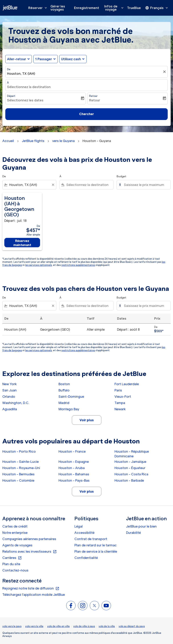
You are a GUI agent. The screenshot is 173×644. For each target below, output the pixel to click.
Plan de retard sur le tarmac (96, 545)
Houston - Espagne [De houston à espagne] (74, 462)
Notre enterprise (15, 533)
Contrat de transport (91, 539)
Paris (118, 390)
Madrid (64, 403)
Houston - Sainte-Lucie (21, 462)
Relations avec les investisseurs (30, 552)
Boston (64, 384)
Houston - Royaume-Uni (21, 468)
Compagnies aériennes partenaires (29, 539)
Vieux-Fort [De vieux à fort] (123, 397)
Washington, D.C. (16, 403)
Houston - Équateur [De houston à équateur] (130, 468)
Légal (79, 526)
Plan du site (11, 564)
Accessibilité (84, 533)
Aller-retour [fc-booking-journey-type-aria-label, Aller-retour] (17, 59)
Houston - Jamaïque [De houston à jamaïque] (130, 462)
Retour (93, 96)
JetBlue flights (33, 141)
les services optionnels (38, 265)
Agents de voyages (17, 545)
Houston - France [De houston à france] (72, 451)
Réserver (39, 8)
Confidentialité (86, 558)
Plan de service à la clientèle (96, 551)
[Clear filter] (53, 185)
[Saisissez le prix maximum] (145, 185)
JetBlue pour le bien (141, 526)
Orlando (9, 397)
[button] (46, 59)
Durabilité (133, 533)
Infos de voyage (115, 8)
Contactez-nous (15, 570)
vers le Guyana (63, 141)
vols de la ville (107, 626)
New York (10, 384)
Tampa (120, 403)
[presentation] (157, 8)
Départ (11, 96)
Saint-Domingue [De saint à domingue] (71, 397)
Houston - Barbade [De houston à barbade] (129, 480)
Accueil (8, 141)
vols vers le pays (12, 626)
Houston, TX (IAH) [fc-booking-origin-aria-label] (21, 74)
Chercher (86, 114)
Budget (121, 176)
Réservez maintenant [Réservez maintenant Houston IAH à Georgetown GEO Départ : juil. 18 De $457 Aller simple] (22, 243)
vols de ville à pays (84, 626)
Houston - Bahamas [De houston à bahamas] (74, 474)
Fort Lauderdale (127, 384)
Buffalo (64, 390)
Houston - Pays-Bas (74, 480)
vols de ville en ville (58, 626)
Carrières (12, 558)
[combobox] (29, 185)
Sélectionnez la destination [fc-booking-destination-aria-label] (29, 87)
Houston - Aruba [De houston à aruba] (72, 468)
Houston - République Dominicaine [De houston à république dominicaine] (132, 454)
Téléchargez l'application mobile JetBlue (34, 595)
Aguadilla (10, 409)
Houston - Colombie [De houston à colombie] (18, 480)
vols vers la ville (34, 626)
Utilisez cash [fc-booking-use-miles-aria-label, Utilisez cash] (71, 59)
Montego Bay (69, 409)
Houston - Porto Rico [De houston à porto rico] (19, 451)
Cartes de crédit (15, 526)
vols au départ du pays (132, 626)
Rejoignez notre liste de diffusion (31, 589)
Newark (120, 409)
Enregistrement (87, 8)
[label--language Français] (157, 8)
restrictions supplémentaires (78, 265)
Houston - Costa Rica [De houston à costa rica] (131, 474)
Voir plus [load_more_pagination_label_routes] (87, 420)
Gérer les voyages (58, 8)
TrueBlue (134, 8)
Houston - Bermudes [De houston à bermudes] (18, 474)
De (9, 69)
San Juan (10, 390)
